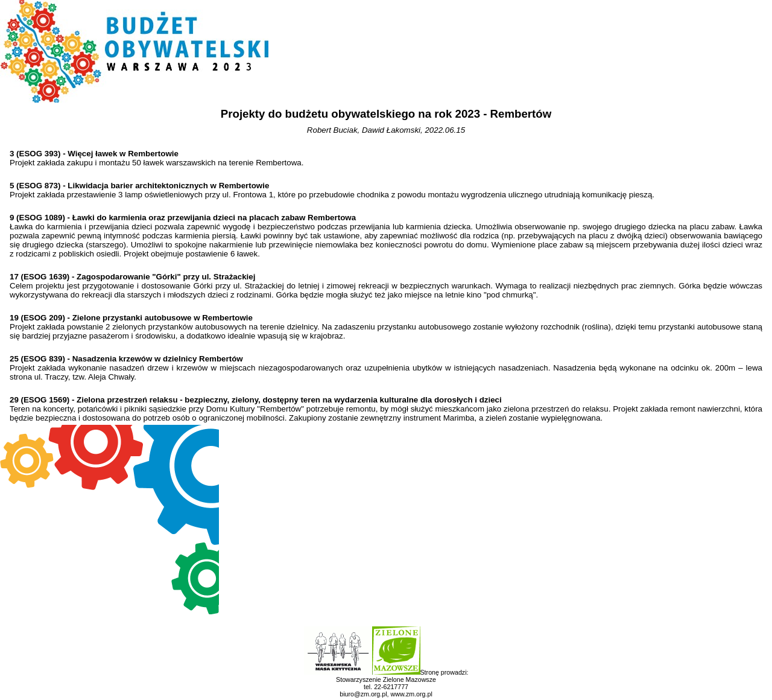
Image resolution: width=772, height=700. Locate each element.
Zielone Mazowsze (410, 679)
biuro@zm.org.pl (363, 694)
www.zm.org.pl (411, 694)
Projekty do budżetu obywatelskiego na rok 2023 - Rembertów (386, 114)
